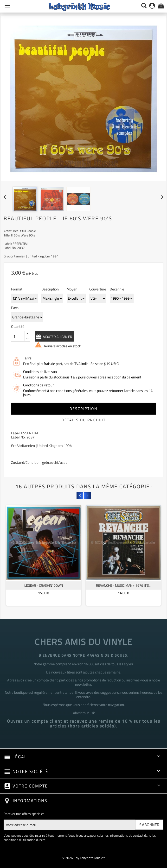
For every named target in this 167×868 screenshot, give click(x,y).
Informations (30, 801)
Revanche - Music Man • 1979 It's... (124, 585)
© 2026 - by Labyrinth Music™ (84, 858)
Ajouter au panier (57, 337)
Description (83, 409)
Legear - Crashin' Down (44, 585)
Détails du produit (84, 420)
